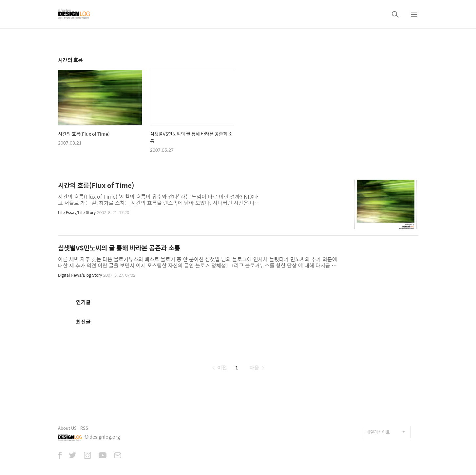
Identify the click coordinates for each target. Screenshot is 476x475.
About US (67, 428)
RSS (84, 428)
